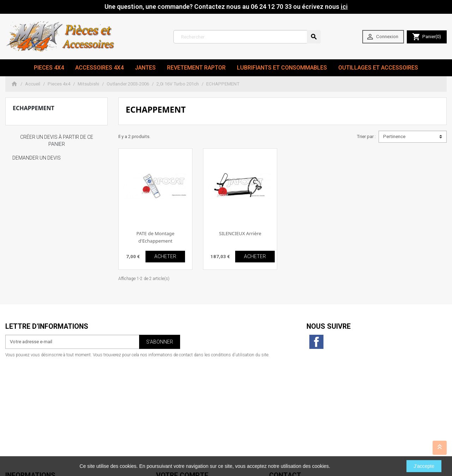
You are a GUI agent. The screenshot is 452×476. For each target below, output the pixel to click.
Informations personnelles (183, 380)
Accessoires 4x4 (99, 68)
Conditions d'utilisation (29, 394)
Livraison (14, 380)
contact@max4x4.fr (308, 436)
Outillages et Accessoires (378, 68)
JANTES (145, 68)
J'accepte (424, 466)
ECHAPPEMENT (34, 108)
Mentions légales (23, 387)
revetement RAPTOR (196, 68)
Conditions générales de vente (37, 415)
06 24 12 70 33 (314, 443)
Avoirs (163, 394)
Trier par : (366, 136)
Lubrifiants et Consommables (282, 68)
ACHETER (165, 256)
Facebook (316, 342)
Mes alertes (168, 415)
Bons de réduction (175, 408)
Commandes (169, 387)
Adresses (166, 401)
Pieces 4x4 (49, 68)
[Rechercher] (247, 37)
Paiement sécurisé (24, 408)
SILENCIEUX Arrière (240, 233)
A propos (15, 401)
